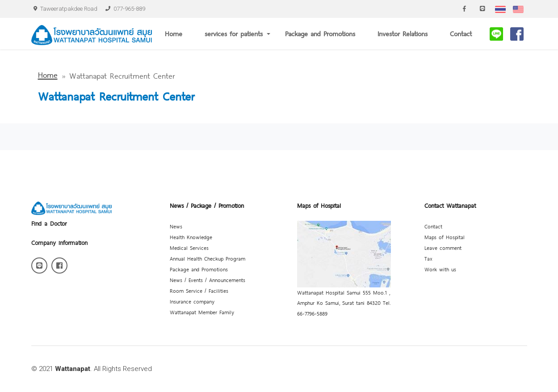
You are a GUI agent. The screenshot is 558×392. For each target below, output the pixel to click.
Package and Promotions (320, 33)
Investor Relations (403, 33)
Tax (428, 258)
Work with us (440, 269)
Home (174, 33)
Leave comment (443, 248)
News (176, 226)
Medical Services (189, 248)
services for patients (234, 33)
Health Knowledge (191, 237)
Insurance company (192, 301)
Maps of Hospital (445, 237)
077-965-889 (125, 9)
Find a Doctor (49, 223)
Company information (59, 242)
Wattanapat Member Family (202, 312)
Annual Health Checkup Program (208, 258)
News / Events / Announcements (208, 280)
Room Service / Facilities (199, 291)
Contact (461, 33)
